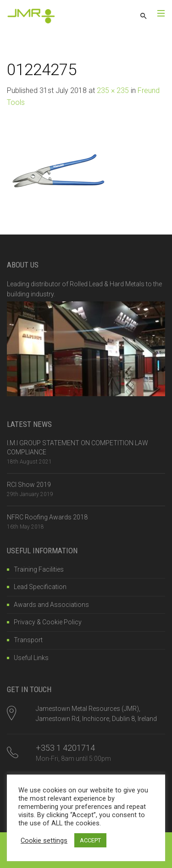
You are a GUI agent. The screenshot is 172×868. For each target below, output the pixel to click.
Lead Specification (40, 587)
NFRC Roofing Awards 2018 (47, 517)
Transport (28, 640)
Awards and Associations (51, 605)
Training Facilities (39, 569)
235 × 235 (113, 90)
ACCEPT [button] (90, 840)
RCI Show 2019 (29, 485)
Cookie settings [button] (44, 841)
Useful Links (31, 658)
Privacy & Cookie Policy (48, 622)
